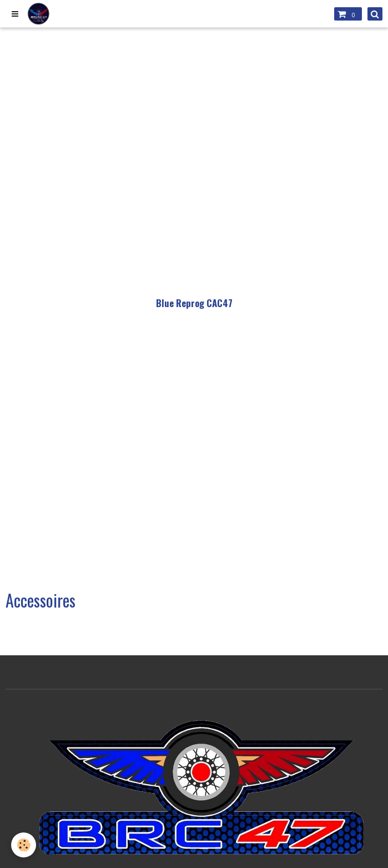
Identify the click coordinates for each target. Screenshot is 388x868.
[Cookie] (24, 845)
